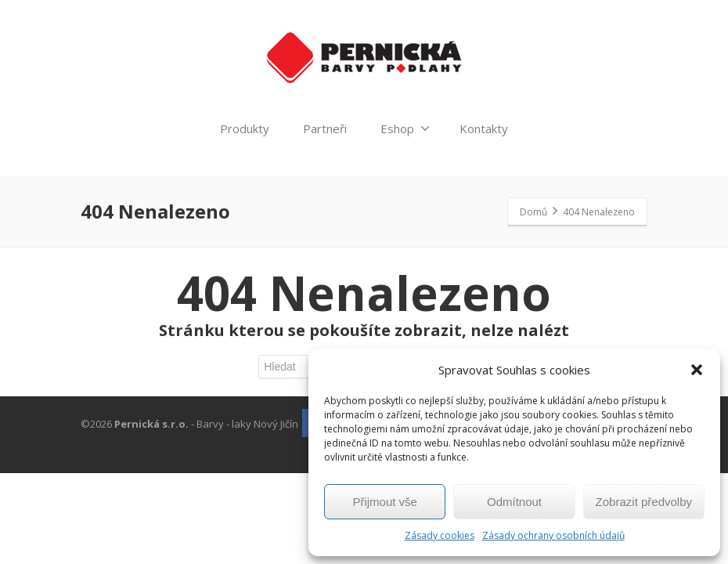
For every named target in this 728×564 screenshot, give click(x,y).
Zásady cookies (440, 535)
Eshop (405, 128)
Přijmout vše (385, 502)
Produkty (245, 128)
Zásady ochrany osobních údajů (553, 535)
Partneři (325, 128)
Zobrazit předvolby (644, 502)
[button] (697, 370)
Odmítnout (514, 502)
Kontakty (484, 128)
